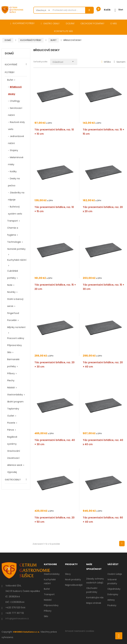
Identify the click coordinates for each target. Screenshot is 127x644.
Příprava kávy (15, 345)
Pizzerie (11, 423)
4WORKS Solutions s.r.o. (27, 632)
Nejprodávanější (74, 585)
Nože (10, 285)
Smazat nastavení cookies (80, 631)
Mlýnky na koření (16, 327)
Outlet (11, 416)
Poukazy (112, 605)
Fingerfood (13, 313)
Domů (9, 54)
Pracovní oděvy (16, 338)
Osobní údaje (115, 574)
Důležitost (66, 61)
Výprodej (12, 472)
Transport (13, 221)
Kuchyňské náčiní (17, 260)
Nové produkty (73, 579)
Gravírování (14, 451)
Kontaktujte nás (95, 597)
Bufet (10, 80)
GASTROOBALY (13, 480)
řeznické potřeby (16, 249)
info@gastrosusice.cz (17, 618)
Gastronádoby (15, 395)
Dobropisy (113, 594)
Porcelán (12, 320)
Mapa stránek (94, 603)
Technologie (14, 242)
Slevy (68, 574)
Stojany (14, 150)
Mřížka (106, 62)
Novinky (11, 292)
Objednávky (114, 589)
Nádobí (11, 388)
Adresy (111, 600)
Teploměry (13, 409)
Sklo (9, 352)
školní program (15, 402)
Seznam (120, 62)
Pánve (11, 430)
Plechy (11, 380)
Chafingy (15, 101)
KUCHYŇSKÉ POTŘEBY (11, 68)
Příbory (11, 373)
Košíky (13, 171)
